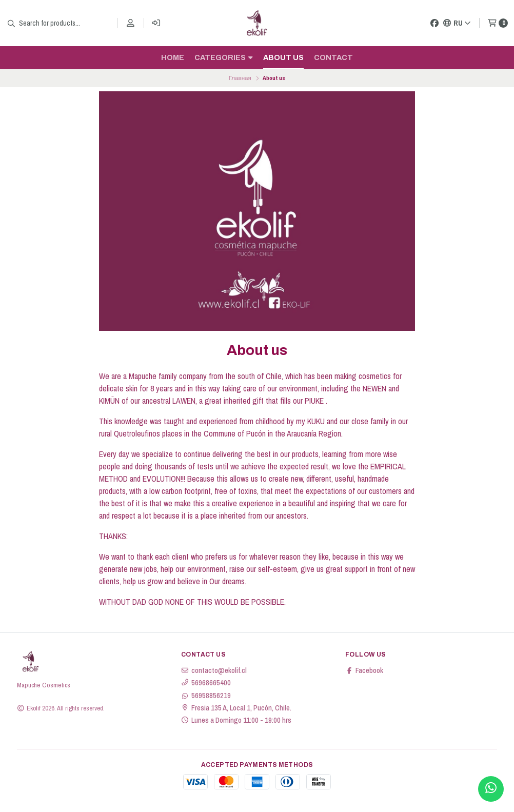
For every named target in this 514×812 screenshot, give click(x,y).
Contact (333, 57)
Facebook (364, 670)
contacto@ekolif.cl (214, 670)
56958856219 (206, 696)
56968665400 (206, 683)
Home (173, 57)
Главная (240, 78)
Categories (224, 57)
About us (283, 57)
